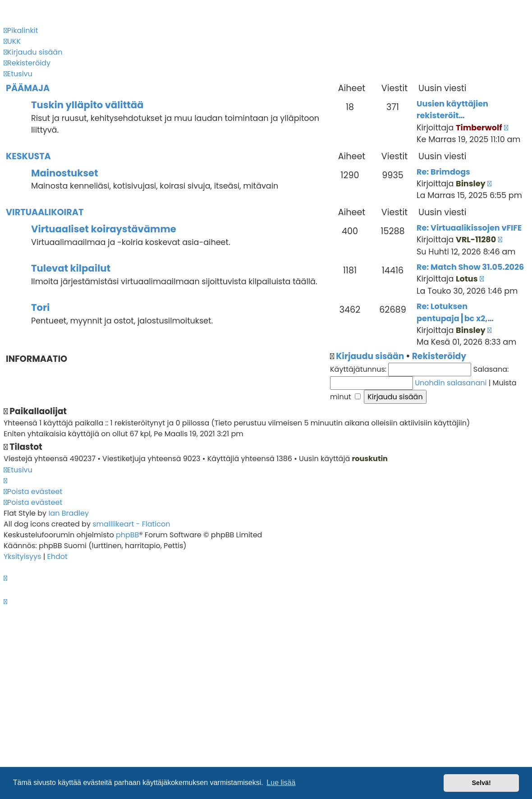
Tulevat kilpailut (71, 268)
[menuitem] (12, 42)
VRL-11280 (476, 240)
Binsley (471, 184)
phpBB (128, 535)
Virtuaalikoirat (45, 212)
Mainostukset (65, 173)
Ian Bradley (69, 513)
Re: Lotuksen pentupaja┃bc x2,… (455, 312)
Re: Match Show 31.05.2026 (470, 267)
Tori (40, 307)
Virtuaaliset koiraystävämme (104, 229)
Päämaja (28, 88)
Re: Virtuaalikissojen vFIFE (469, 228)
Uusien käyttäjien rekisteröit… (452, 110)
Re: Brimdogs (443, 172)
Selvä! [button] (481, 783)
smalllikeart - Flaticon (131, 524)
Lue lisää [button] (281, 783)
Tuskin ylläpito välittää (87, 105)
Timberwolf (479, 128)
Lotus (467, 279)
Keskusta (28, 156)
